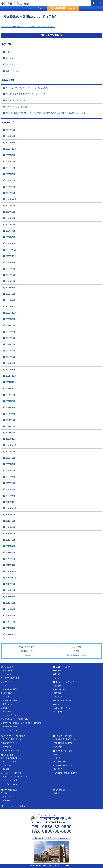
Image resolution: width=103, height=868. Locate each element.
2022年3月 (10, 357)
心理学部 (58, 671)
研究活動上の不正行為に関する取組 (16, 719)
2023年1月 (10, 300)
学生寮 (57, 704)
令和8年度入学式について (17, 100)
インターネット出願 (10, 780)
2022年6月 (10, 338)
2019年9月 (10, 515)
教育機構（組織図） (10, 689)
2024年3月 (10, 237)
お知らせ (58, 754)
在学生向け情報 (64, 751)
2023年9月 (10, 262)
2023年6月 (10, 281)
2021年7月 (10, 407)
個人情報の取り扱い (10, 715)
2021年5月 (10, 420)
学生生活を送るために (11, 762)
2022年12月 (11, 307)
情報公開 (6, 708)
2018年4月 (10, 609)
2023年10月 (11, 256)
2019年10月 (11, 508)
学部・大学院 (63, 667)
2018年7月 (10, 597)
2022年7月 (10, 332)
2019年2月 (10, 559)
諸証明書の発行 (60, 762)
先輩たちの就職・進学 (11, 750)
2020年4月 (10, 483)
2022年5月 (10, 344)
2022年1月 (10, 370)
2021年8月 (10, 401)
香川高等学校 (27, 651)
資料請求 (6, 769)
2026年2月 (10, 136)
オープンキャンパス (10, 784)
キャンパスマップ (61, 689)
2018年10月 (11, 578)
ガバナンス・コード (10, 730)
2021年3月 (10, 426)
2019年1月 (10, 565)
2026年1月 (10, 143)
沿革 (4, 686)
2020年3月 (10, 489)
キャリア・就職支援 (15, 736)
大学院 (57, 678)
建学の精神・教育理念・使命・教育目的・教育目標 (22, 723)
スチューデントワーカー (63, 708)
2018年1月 (10, 628)
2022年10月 (11, 313)
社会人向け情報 (64, 736)
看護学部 (58, 674)
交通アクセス (8, 704)
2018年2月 (10, 622)
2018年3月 (10, 615)
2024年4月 (10, 231)
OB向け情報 (11, 790)
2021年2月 (10, 433)
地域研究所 (58, 747)
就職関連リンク (9, 747)
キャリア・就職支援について (13, 739)
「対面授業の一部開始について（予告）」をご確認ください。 (28, 27)
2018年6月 (10, 603)
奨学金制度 (58, 769)
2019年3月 (10, 552)
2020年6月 (10, 470)
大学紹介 (9, 667)
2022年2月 (10, 363)
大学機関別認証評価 (10, 727)
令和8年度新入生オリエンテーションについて (26, 94)
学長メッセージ (9, 671)
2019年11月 (11, 502)
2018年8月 (10, 590)
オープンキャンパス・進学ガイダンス (17, 777)
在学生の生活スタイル (62, 700)
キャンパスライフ (65, 682)
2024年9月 (10, 206)
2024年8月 (10, 212)
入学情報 (9, 755)
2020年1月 (10, 496)
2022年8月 (10, 325)
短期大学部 (76, 647)
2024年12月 (11, 199)
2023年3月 (10, 288)
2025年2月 (10, 193)
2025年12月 (11, 149)
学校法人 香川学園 (27, 647)
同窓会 (5, 793)
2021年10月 (11, 388)
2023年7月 (10, 275)
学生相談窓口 (59, 712)
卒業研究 (6, 682)
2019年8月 (10, 521)
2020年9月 (10, 452)
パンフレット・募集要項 (12, 773)
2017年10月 (11, 634)
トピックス (7, 797)
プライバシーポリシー (16, 806)
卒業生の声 (7, 712)
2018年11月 (11, 571)
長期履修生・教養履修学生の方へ (67, 773)
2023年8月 (10, 269)
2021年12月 (11, 376)
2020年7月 (10, 464)
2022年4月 (10, 351)
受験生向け (11, 58)
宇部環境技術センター (76, 655)
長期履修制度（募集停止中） (65, 739)
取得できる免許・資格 (11, 678)
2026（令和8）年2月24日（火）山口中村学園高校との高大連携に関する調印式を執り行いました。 (48, 113)
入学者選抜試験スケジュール (13, 758)
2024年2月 (10, 243)
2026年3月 (10, 130)
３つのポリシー (9, 674)
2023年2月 (10, 294)
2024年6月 (10, 225)
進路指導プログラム (10, 743)
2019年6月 (10, 534)
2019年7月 (10, 527)
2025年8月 (10, 161)
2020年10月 (11, 445)
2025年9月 (10, 155)
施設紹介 (58, 686)
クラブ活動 (58, 697)
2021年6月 (10, 414)
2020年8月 (10, 458)
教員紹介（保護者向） (11, 700)
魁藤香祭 (58, 693)
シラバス (58, 758)
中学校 (76, 651)
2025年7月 (10, 168)
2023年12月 (11, 250)
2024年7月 (10, 218)
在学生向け (11, 64)
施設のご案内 (8, 693)
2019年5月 (10, 540)
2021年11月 (11, 382)
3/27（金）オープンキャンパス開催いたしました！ (28, 88)
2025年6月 (10, 174)
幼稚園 (27, 655)
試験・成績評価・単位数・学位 (66, 765)
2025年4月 (10, 180)
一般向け (10, 52)
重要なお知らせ (12, 71)
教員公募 (58, 793)
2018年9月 (10, 584)
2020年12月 (11, 439)
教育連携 (6, 697)
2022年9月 (10, 319)
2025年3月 (10, 187)
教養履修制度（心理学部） (64, 743)
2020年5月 (10, 477)
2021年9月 (10, 395)
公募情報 (60, 790)
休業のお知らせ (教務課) (16, 107)
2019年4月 (10, 546)
